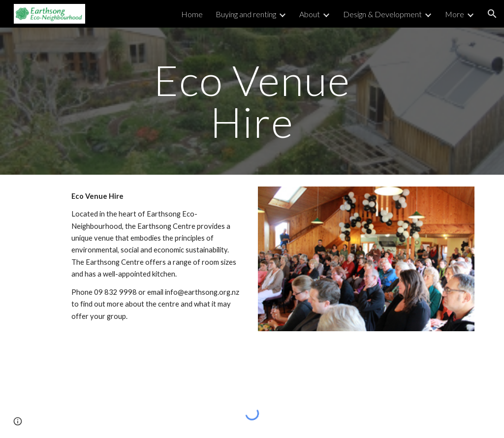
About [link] (310, 14)
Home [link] (192, 14)
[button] (492, 14)
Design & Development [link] (382, 14)
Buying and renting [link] (246, 14)
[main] (252, 101)
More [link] (455, 14)
